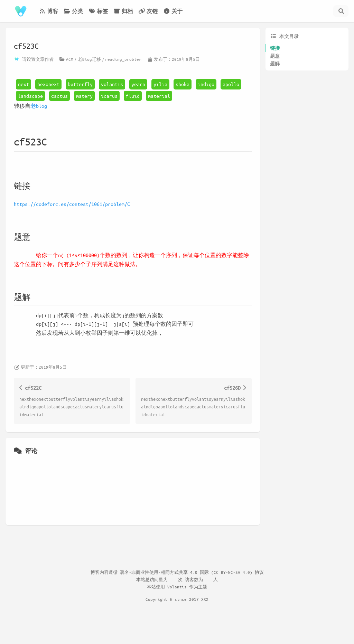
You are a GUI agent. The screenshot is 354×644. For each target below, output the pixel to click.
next (24, 84)
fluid (133, 96)
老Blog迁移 (89, 59)
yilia (160, 84)
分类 (73, 11)
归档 (123, 11)
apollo (231, 84)
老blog (39, 106)
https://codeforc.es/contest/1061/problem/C (72, 204)
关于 (173, 11)
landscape (30, 96)
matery (84, 96)
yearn (138, 84)
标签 (98, 11)
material (159, 96)
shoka (183, 84)
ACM (70, 59)
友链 (148, 11)
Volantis (177, 587)
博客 (48, 11)
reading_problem (123, 59)
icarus (109, 96)
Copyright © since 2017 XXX (177, 599)
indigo (206, 84)
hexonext (48, 84)
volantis (112, 84)
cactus (59, 96)
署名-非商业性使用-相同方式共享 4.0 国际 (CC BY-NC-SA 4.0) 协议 (192, 572)
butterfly (80, 84)
